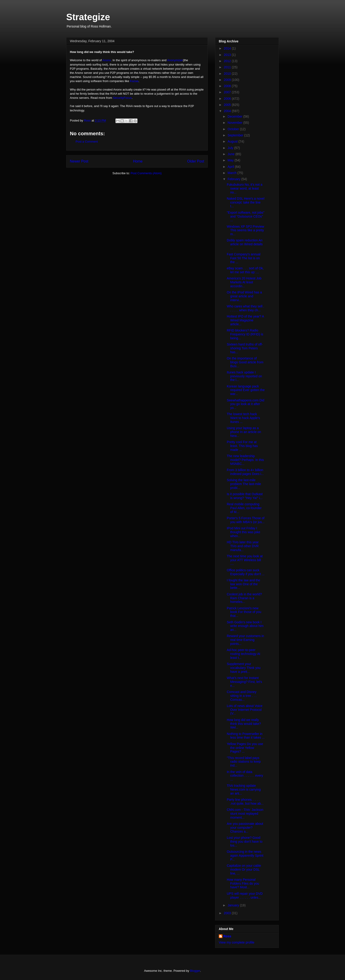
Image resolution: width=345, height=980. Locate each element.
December (235, 116)
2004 (228, 111)
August (233, 141)
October (234, 129)
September (236, 135)
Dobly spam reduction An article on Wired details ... (245, 244)
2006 (228, 99)
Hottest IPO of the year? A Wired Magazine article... (245, 320)
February (234, 179)
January (234, 905)
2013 (228, 55)
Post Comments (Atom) (146, 173)
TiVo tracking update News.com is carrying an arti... (244, 790)
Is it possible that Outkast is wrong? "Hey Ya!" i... (245, 496)
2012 (228, 61)
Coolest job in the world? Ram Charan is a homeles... (244, 598)
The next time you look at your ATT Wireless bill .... (245, 560)
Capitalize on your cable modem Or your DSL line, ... (244, 870)
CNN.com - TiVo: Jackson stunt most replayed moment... (245, 814)
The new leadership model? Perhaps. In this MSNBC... (245, 460)
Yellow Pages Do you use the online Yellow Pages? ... (245, 748)
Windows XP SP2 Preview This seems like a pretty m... (245, 230)
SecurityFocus (122, 98)
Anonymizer (175, 60)
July (231, 148)
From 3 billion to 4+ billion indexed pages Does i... (245, 472)
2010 (228, 74)
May (231, 160)
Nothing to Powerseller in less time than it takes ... (246, 736)
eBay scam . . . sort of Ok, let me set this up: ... (245, 270)
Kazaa (134, 81)
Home (138, 161)
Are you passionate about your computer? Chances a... (245, 828)
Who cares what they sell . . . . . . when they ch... (245, 308)
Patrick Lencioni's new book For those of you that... (244, 612)
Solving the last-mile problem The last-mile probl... (244, 484)
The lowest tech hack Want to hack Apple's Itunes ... (243, 418)
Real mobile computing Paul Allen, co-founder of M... (244, 508)
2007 (228, 92)
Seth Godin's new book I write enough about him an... (245, 626)
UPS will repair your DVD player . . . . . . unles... (245, 896)
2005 (228, 105)
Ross (227, 936)
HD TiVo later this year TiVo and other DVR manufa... (243, 546)
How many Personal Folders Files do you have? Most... (243, 883)
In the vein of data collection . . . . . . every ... (245, 776)
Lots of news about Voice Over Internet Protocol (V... (245, 710)
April (231, 167)
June (231, 154)
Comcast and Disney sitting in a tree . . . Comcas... (242, 696)
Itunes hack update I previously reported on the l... (244, 376)
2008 (228, 86)
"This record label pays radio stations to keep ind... (244, 762)
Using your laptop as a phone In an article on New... (244, 432)
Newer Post (79, 161)
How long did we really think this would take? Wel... (244, 724)
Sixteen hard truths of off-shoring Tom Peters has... (245, 348)
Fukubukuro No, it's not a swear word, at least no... (245, 188)
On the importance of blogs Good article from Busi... (245, 362)
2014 (228, 48)
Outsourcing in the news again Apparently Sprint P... (245, 856)
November (235, 123)
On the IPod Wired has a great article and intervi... (244, 296)
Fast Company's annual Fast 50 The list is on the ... (244, 258)
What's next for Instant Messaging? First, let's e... (244, 682)
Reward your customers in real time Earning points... (245, 640)
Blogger (195, 971)
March (232, 173)
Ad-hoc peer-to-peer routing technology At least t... (244, 654)
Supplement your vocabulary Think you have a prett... (244, 668)
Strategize (88, 17)
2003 (228, 913)
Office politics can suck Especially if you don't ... (246, 572)
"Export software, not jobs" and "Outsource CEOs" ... (246, 216)
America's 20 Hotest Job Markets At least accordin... (244, 282)
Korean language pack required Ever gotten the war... (246, 390)
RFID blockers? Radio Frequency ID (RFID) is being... (245, 334)
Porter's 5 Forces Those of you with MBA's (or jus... (246, 520)
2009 (228, 80)
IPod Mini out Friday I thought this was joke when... (244, 532)
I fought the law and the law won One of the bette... (244, 584)
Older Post (196, 161)
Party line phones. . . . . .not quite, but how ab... (245, 802)
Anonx (107, 60)
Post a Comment (87, 142)
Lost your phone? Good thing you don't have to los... (245, 842)
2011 (228, 67)
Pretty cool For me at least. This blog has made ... (242, 446)
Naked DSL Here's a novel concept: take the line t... (246, 202)
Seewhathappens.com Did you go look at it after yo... (245, 404)
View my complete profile (237, 942)
